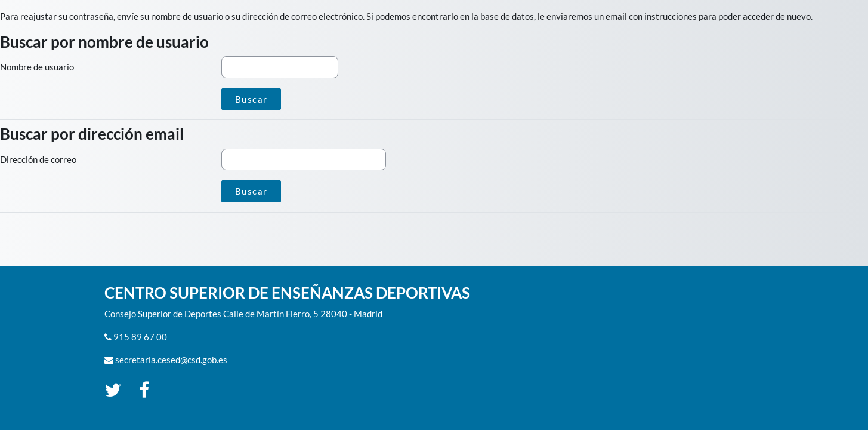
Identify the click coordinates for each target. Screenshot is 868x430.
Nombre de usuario (37, 67)
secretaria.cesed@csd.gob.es (171, 360)
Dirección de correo (38, 159)
